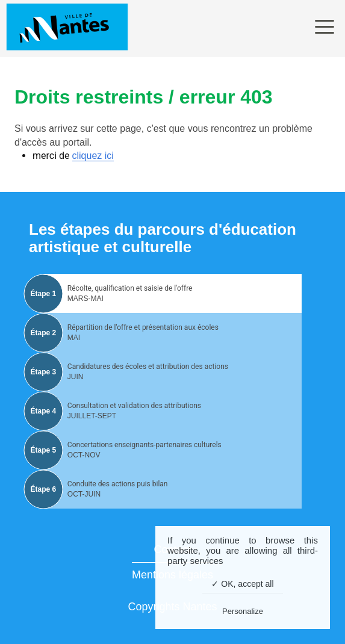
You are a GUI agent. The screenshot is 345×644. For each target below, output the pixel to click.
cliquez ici (93, 156)
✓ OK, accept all (242, 584)
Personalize (243, 611)
